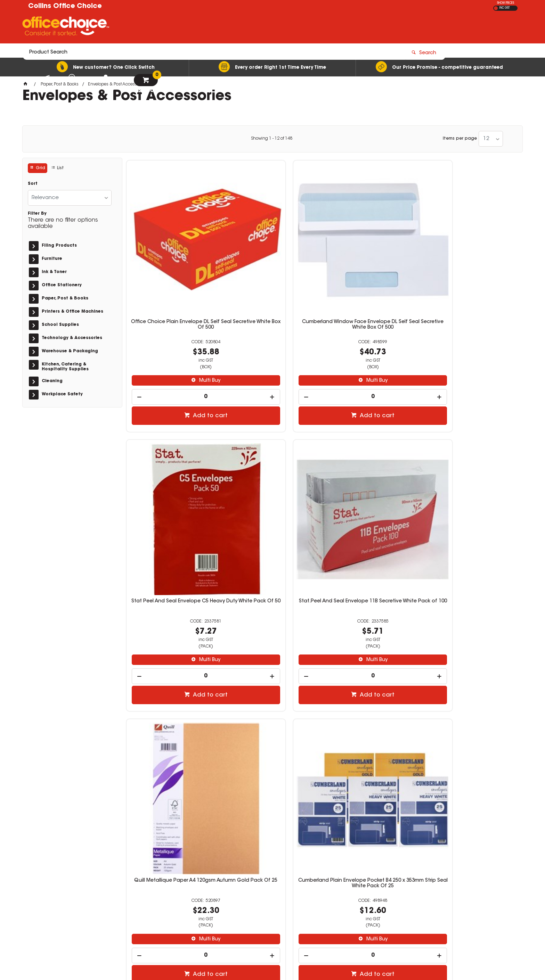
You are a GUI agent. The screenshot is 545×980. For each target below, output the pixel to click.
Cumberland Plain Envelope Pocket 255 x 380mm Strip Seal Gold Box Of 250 (473, 471)
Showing (272, 139)
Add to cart (176, 346)
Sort (33, 184)
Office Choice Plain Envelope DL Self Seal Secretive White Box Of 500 (172, 258)
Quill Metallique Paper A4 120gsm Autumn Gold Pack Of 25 (172, 468)
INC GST (505, 8)
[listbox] (491, 139)
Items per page (460, 139)
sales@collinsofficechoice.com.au (411, 887)
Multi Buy (176, 311)
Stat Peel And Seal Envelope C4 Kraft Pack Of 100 (172, 680)
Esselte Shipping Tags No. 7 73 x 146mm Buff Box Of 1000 (473, 680)
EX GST (496, 8)
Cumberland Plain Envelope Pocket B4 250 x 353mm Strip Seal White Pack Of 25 (272, 471)
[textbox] (232, 27)
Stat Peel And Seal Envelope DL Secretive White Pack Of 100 (372, 680)
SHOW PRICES (506, 3)
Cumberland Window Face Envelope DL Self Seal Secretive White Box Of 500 (272, 258)
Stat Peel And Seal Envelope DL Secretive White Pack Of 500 (272, 680)
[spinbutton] (173, 327)
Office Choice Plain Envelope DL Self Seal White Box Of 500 (372, 468)
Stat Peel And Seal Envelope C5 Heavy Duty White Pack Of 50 (373, 255)
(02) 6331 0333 (391, 880)
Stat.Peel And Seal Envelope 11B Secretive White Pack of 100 (473, 255)
